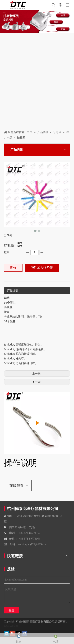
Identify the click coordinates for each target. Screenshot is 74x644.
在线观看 (16, 485)
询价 (13, 268)
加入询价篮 (45, 268)
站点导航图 (11, 626)
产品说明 (13, 290)
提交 (12, 610)
